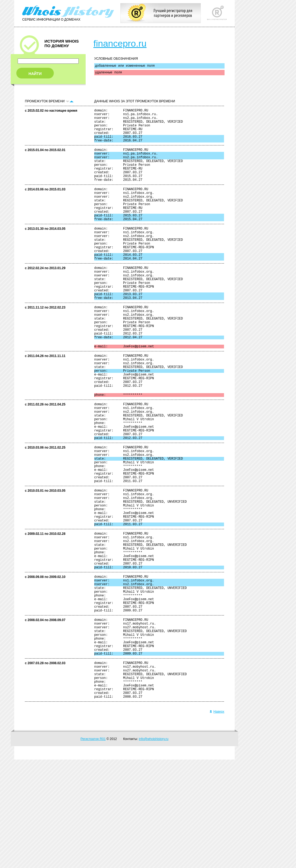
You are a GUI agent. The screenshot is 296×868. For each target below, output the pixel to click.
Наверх (217, 820)
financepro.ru (120, 43)
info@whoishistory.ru (154, 847)
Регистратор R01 (93, 847)
